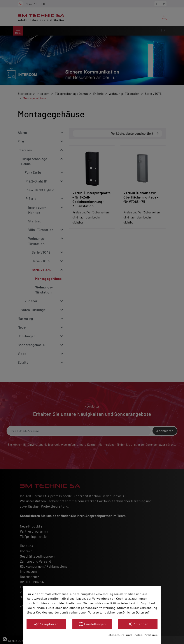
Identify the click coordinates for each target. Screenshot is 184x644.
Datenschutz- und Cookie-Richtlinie (132, 635)
